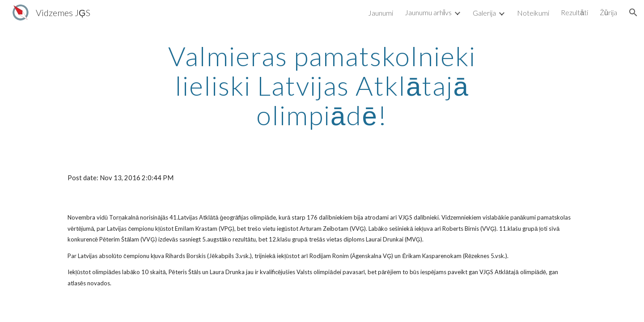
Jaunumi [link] (381, 13)
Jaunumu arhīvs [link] (428, 12)
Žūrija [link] (608, 12)
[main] (322, 85)
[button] (633, 13)
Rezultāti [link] (574, 12)
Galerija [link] (484, 13)
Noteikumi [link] (533, 13)
